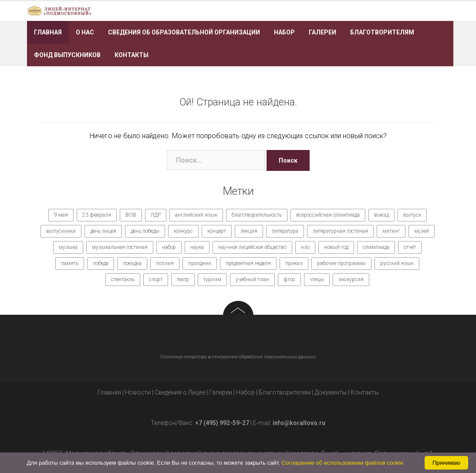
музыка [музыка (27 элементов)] (68, 247)
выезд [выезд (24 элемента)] (381, 215)
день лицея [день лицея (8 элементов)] (103, 231)
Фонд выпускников (67, 55)
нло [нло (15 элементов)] (305, 247)
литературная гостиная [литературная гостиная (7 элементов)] (340, 231)
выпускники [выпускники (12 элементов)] (61, 231)
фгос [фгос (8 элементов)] (289, 279)
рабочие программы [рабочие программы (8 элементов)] (341, 263)
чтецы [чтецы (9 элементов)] (317, 279)
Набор (284, 32)
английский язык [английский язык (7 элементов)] (196, 215)
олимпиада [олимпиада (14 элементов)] (376, 247)
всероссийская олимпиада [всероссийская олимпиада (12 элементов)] (328, 215)
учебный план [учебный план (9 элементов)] (252, 279)
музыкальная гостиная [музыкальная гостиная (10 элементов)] (120, 247)
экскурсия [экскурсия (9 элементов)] (351, 279)
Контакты (132, 55)
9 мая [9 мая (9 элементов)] (61, 215)
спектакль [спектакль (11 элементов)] (123, 279)
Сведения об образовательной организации (184, 32)
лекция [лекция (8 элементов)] (249, 231)
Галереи (322, 32)
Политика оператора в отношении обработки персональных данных (238, 357)
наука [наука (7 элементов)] (197, 247)
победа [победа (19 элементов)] (101, 263)
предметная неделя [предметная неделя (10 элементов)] (248, 263)
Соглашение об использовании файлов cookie (342, 463)
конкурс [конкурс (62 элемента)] (183, 231)
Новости (138, 392)
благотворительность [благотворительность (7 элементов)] (257, 215)
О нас (85, 32)
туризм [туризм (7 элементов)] (212, 279)
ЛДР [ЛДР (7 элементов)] (156, 215)
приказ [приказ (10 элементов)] (294, 263)
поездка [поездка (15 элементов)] (132, 263)
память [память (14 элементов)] (70, 263)
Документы (331, 392)
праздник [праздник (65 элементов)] (200, 263)
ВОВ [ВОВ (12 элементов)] (131, 215)
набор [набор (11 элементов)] (169, 247)
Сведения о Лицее (180, 392)
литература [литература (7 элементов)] (285, 231)
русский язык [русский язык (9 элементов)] (397, 263)
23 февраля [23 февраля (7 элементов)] (97, 215)
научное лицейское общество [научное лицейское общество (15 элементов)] (252, 247)
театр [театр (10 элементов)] (183, 279)
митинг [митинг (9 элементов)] (391, 231)
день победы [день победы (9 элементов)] (145, 231)
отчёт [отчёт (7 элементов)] (410, 247)
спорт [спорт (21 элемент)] (156, 279)
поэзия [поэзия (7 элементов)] (165, 263)
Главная (48, 32)
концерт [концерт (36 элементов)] (217, 231)
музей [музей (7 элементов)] (422, 231)
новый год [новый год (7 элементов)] (336, 247)
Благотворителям (382, 32)
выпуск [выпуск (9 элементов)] (412, 215)
